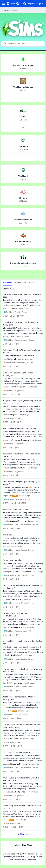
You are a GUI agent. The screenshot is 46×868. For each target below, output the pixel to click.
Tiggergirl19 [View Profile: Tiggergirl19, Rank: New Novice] (7, 599)
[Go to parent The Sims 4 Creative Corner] (15, 312)
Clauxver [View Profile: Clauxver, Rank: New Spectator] (6, 739)
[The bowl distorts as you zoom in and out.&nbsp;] (23, 356)
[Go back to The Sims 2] (23, 176)
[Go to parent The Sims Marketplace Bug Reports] (18, 363)
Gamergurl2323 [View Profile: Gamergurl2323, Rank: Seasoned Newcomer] (8, 572)
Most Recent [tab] (7, 283)
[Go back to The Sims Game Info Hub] (23, 65)
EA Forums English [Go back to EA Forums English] (9, 10)
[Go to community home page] (11, 4)
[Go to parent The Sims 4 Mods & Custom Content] (19, 550)
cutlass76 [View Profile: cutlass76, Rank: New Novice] (6, 655)
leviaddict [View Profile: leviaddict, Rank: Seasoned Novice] (6, 627)
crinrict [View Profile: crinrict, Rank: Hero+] (5, 820)
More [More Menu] (32, 283)
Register (32, 4)
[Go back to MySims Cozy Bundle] (23, 220)
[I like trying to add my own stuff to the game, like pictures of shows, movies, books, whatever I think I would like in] (23, 594)
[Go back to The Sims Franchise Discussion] (23, 263)
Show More (23, 834)
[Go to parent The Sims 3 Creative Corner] (15, 715)
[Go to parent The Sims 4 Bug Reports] (14, 391)
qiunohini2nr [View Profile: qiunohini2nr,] (7, 546)
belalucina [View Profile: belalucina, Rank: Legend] (6, 308)
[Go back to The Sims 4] (23, 117)
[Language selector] (19, 4)
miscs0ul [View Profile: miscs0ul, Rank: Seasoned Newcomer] (6, 521)
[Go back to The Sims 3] (23, 146)
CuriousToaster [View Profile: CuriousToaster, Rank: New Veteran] (9, 387)
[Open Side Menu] (3, 4)
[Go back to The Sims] (23, 198)
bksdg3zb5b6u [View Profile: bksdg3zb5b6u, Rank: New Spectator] (8, 792)
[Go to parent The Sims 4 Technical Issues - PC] (17, 631)
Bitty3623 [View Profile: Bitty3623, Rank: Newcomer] (6, 336)
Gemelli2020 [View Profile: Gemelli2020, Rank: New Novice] (7, 683)
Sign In (40, 4)
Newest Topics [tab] (21, 283)
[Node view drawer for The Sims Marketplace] (23, 98)
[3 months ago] (23, 308)
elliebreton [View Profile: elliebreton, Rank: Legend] (7, 415)
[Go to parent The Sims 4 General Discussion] (16, 499)
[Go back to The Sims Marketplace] (23, 87)
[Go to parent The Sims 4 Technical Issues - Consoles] (20, 340)
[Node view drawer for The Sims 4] (23, 128)
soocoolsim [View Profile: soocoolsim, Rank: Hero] (7, 711)
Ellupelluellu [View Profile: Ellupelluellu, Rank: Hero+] (7, 496)
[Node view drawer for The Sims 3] (23, 157)
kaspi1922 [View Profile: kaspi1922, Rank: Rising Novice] (6, 359)
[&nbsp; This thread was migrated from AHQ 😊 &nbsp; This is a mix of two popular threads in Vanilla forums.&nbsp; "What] (23, 490)
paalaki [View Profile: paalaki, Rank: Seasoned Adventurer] (5, 468)
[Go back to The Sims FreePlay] (23, 241)
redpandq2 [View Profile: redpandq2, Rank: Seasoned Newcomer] (7, 764)
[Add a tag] (12, 289)
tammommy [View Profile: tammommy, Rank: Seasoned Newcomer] (7, 440)
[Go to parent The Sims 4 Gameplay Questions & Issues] (20, 525)
